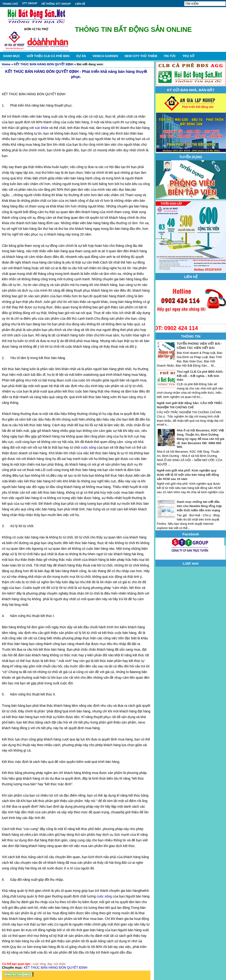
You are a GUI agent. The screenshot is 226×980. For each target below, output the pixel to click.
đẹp (50, 964)
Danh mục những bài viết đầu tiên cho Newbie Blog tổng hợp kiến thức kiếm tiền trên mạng (199, 506)
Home (6, 64)
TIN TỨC (170, 56)
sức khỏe (42, 128)
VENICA (105, 56)
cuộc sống (88, 447)
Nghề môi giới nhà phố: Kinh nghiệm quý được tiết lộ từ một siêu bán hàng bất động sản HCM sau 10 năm (188, 475)
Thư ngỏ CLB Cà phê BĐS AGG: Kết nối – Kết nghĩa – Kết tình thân (200, 376)
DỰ (81, 56)
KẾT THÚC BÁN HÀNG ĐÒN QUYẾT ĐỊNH (44, 64)
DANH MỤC (12, 56)
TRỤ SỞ (188, 56)
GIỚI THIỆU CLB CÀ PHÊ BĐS (48, 56)
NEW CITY (141, 56)
